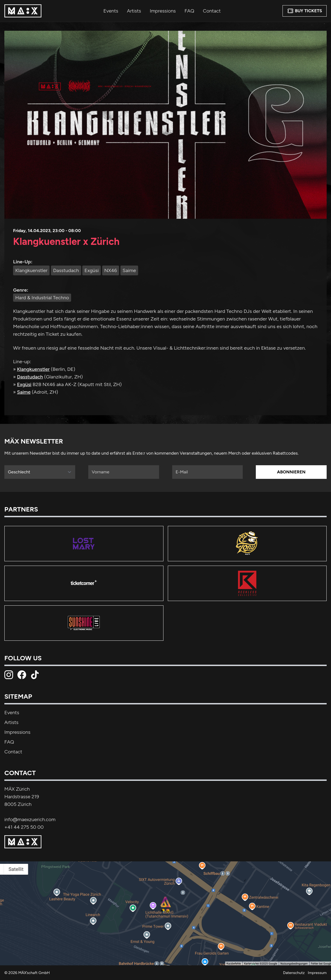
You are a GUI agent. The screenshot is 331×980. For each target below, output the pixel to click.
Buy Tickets (305, 11)
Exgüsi (24, 384)
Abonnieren (291, 472)
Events (111, 11)
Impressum (317, 973)
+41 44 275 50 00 (24, 827)
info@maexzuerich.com (30, 819)
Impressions (163, 11)
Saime (24, 392)
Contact (212, 11)
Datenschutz (294, 973)
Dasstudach (30, 377)
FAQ (189, 11)
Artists (134, 11)
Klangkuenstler (33, 369)
